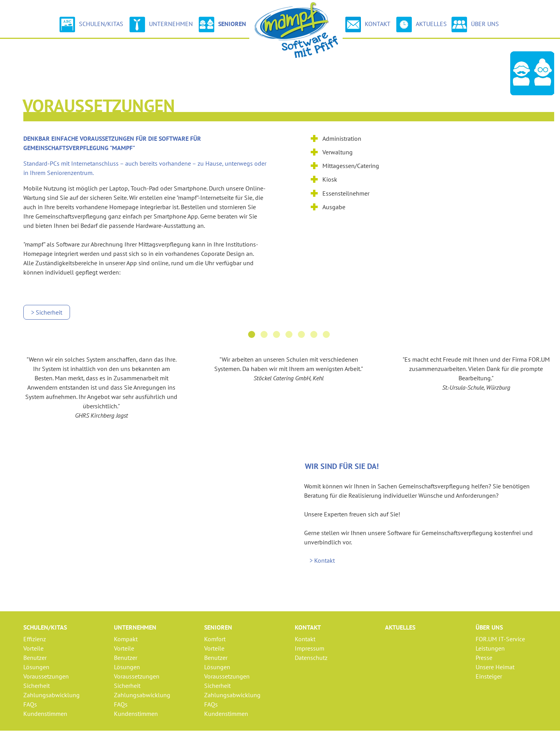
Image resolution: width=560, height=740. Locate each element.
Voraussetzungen (46, 676)
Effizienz (35, 639)
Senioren (222, 24)
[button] (252, 334)
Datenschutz (311, 658)
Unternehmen (161, 24)
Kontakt (368, 24)
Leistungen (490, 648)
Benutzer (35, 658)
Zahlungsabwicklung (52, 695)
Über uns (475, 24)
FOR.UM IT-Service (500, 639)
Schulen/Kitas (91, 24)
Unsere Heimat (495, 667)
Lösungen (36, 667)
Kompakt (126, 639)
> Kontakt (322, 560)
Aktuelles (423, 24)
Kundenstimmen (45, 714)
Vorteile (33, 648)
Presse (484, 658)
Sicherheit (37, 686)
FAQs (30, 704)
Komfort (215, 639)
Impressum (310, 648)
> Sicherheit (47, 312)
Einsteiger (489, 676)
